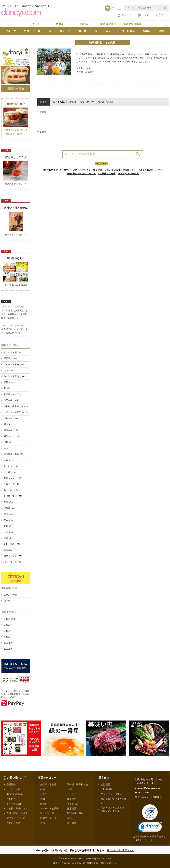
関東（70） (9, 502)
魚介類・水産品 (48, 784)
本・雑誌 (72, 823)
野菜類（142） (11, 358)
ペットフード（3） (13, 562)
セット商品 (73, 804)
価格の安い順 (87, 102)
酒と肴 (82, 31)
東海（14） (9, 514)
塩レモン (8, 601)
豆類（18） (9, 382)
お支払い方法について (18, 808)
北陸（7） (9, 526)
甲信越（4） (10, 508)
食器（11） (9, 460)
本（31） (8, 448)
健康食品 (72, 808)
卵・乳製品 (128, 31)
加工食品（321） (12, 400)
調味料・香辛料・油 (77, 784)
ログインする (13, 789)
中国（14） (9, 532)
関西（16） (9, 520)
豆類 (42, 823)
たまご (44, 794)
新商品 (60, 24)
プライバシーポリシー (112, 794)
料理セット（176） (13, 436)
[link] (150, 827)
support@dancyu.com (147, 788)
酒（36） (8, 424)
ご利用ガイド (13, 799)
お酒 (69, 789)
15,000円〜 (9, 649)
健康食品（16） (11, 430)
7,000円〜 (9, 637)
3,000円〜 (9, 625)
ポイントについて (16, 818)
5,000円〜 (9, 631)
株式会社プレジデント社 (120, 850)
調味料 (147, 31)
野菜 (27, 31)
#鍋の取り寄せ (50, 170)
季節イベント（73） (14, 556)
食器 (69, 818)
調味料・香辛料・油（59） (17, 406)
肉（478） (9, 370)
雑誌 (162, 31)
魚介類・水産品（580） (15, 376)
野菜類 (44, 804)
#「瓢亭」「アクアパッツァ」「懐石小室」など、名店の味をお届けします (98, 170)
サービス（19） (11, 466)
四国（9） (9, 538)
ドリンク (72, 794)
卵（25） (8, 388)
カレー (109, 31)
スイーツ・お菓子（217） (16, 412)
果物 (42, 799)
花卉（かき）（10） (14, 478)
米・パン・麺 (47, 813)
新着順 (72, 102)
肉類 (42, 789)
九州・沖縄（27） (12, 544)
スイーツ (65, 31)
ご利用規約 (107, 789)
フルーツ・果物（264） (15, 364)
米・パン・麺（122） (14, 352)
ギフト (36, 24)
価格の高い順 (106, 102)
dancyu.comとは (15, 794)
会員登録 (11, 784)
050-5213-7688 (142, 793)
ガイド (144, 15)
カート (162, 15)
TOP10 (84, 24)
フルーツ (11, 31)
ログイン (124, 15)
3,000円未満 (10, 619)
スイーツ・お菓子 (49, 808)
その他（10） (10, 472)
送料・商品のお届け (17, 813)
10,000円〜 (9, 643)
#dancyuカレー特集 (128, 174)
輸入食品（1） (11, 550)
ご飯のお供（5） (12, 484)
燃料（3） (9, 442)
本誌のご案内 (108, 24)
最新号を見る (16, 88)
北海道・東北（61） (14, 496)
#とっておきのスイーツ (151, 170)
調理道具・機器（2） (14, 454)
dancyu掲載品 (133, 24)
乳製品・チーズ (48, 818)
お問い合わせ (13, 823)
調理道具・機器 (75, 813)
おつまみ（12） (11, 490)
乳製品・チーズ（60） (15, 394)
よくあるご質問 (14, 804)
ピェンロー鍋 (10, 595)
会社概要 (105, 784)
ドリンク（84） (11, 418)
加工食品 (72, 799)
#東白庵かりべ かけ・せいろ (81, 174)
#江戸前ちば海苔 (107, 174)
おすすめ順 (59, 102)
